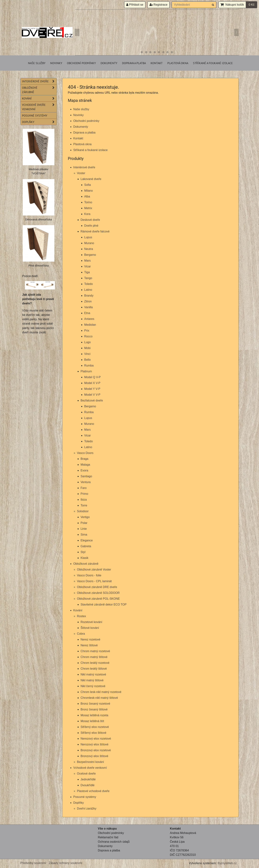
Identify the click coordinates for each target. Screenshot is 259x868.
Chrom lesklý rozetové (95, 663)
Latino (88, 290)
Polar (84, 523)
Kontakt (157, 63)
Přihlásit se (135, 5)
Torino (88, 202)
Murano (89, 243)
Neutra (89, 249)
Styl (83, 552)
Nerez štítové (89, 645)
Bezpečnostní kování (90, 762)
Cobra (81, 634)
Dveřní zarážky (87, 809)
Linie (84, 529)
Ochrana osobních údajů (114, 842)
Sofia (87, 185)
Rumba (89, 366)
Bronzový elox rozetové (96, 750)
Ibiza (84, 500)
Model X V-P (92, 383)
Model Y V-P (92, 389)
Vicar (87, 266)
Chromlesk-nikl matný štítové (99, 698)
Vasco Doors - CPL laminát (94, 581)
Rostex (81, 616)
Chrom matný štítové (94, 657)
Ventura (86, 482)
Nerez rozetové (90, 639)
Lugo (87, 342)
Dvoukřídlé (87, 785)
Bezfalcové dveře (92, 400)
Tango (88, 278)
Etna (87, 313)
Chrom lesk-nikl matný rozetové (101, 692)
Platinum (86, 371)
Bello (87, 360)
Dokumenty (109, 63)
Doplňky (79, 803)
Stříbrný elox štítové (93, 733)
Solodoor (83, 511)
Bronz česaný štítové (94, 709)
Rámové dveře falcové (95, 231)
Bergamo (90, 255)
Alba (87, 196)
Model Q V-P (92, 377)
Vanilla (88, 307)
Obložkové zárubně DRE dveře (97, 587)
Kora (87, 214)
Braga (84, 459)
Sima (84, 535)
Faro (84, 488)
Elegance (87, 540)
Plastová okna (178, 63)
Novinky (56, 63)
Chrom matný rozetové (95, 651)
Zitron (88, 301)
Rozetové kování (91, 622)
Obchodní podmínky (81, 63)
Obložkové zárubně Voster (94, 570)
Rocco (88, 336)
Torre (84, 505)
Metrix (88, 208)
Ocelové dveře (86, 774)
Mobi (87, 348)
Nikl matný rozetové (93, 674)
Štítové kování (90, 628)
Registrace (159, 5)
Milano (88, 191)
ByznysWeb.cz (227, 863)
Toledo (88, 284)
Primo (84, 494)
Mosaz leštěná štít (92, 721)
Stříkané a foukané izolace (213, 63)
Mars (87, 261)
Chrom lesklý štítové (94, 669)
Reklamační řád (108, 837)
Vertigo (85, 517)
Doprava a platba (134, 63)
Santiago (86, 476)
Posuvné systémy (85, 797)
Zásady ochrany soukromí (65, 863)
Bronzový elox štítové (94, 756)
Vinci (87, 354)
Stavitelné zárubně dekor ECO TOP (104, 605)
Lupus (88, 237)
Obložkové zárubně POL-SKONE (98, 599)
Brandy (89, 296)
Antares (89, 319)
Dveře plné (91, 226)
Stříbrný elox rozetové (95, 727)
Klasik (84, 558)
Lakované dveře (91, 179)
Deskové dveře (90, 220)
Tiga (87, 272)
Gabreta (86, 546)
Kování (78, 610)
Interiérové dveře (84, 167)
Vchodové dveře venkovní (90, 768)
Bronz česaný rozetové (95, 704)
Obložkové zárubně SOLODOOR (98, 593)
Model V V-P (92, 395)
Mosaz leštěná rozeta (94, 715)
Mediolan (90, 325)
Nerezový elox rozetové (96, 739)
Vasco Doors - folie (89, 575)
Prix (87, 331)
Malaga (85, 465)
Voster (81, 173)
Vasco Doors (85, 453)
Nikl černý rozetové (93, 686)
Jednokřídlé (88, 779)
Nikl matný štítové (92, 680)
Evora (84, 470)
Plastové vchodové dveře (93, 791)
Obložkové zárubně (86, 564)
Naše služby (37, 63)
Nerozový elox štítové (94, 744)
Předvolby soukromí (33, 863)
